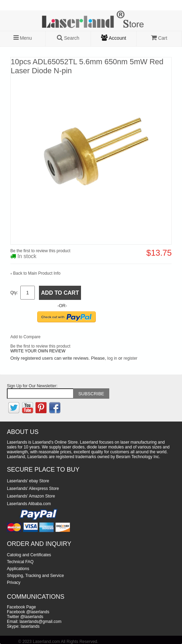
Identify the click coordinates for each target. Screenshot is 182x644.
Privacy (14, 583)
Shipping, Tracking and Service (35, 576)
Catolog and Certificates (29, 555)
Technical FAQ (20, 562)
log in (112, 358)
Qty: (14, 293)
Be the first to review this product (40, 251)
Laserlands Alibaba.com (29, 504)
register (131, 358)
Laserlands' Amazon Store (31, 496)
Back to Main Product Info (35, 273)
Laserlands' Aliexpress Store (33, 489)
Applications (18, 569)
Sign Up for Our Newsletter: (32, 386)
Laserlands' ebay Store (28, 481)
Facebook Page (21, 607)
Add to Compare (25, 337)
